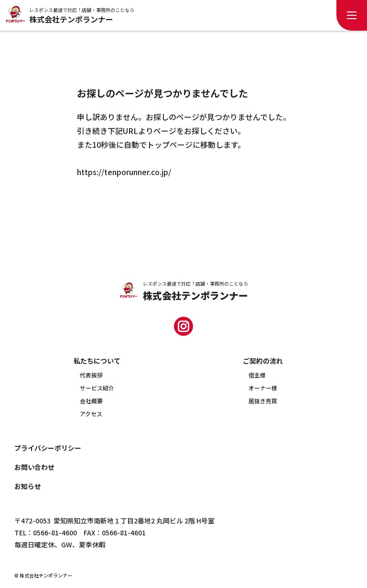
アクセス (91, 414)
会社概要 (91, 401)
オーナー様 (263, 388)
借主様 (257, 375)
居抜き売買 (263, 401)
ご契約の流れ (263, 361)
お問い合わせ (34, 467)
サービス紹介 (97, 388)
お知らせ (28, 486)
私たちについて (97, 361)
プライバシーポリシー (48, 448)
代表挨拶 (91, 375)
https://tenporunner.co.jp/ (124, 172)
